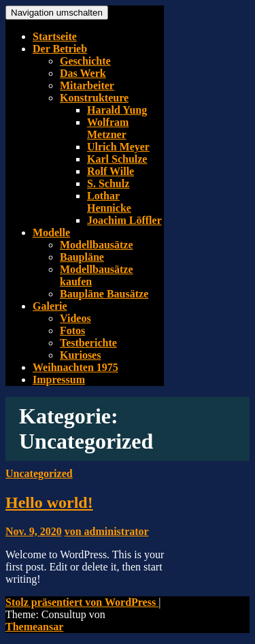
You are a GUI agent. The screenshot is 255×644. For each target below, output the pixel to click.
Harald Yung (117, 110)
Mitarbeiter (87, 85)
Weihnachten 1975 (75, 367)
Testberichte (88, 343)
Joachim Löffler (124, 220)
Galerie (50, 306)
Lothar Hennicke (109, 202)
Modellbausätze (97, 245)
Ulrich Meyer (118, 147)
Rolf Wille (111, 171)
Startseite (55, 36)
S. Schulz (108, 183)
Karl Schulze (117, 159)
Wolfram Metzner (108, 128)
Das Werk (83, 73)
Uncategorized (39, 473)
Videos (75, 318)
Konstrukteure (94, 98)
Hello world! (49, 502)
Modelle (51, 232)
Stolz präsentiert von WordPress (82, 602)
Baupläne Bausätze (104, 294)
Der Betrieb (60, 49)
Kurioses (80, 355)
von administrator (107, 531)
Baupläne (82, 257)
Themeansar (34, 627)
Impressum (59, 380)
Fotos (72, 331)
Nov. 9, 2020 (34, 531)
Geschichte (85, 61)
